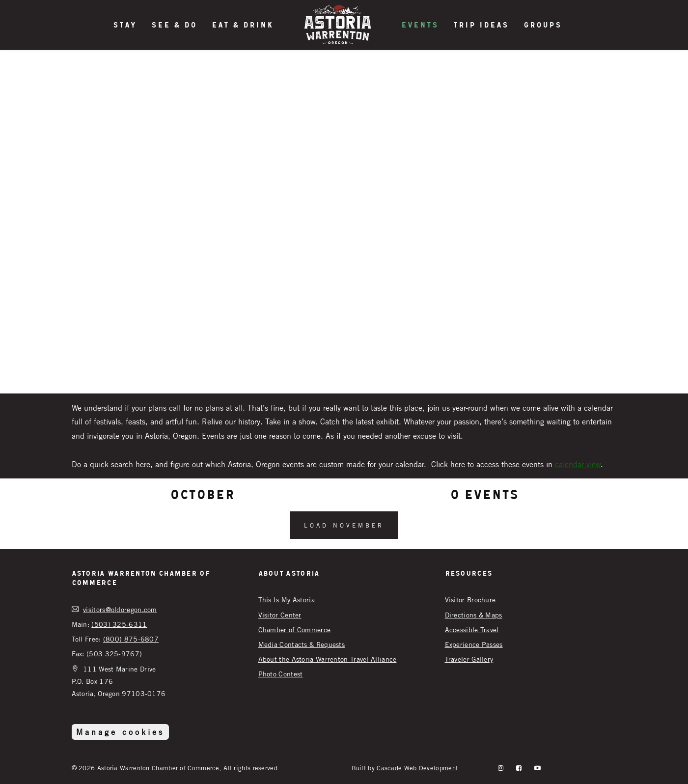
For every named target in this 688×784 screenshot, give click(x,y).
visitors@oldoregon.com (120, 609)
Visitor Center (280, 615)
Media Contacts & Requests (302, 644)
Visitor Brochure (470, 600)
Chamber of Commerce (295, 630)
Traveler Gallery (469, 659)
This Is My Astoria (287, 600)
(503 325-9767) (114, 654)
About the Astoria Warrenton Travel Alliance (328, 659)
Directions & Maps (474, 615)
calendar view (578, 464)
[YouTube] (537, 768)
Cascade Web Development (417, 768)
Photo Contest (281, 674)
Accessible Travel (472, 630)
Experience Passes (474, 644)
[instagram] (501, 768)
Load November (344, 525)
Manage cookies (120, 732)
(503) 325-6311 (119, 624)
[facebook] (519, 768)
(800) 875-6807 (131, 639)
